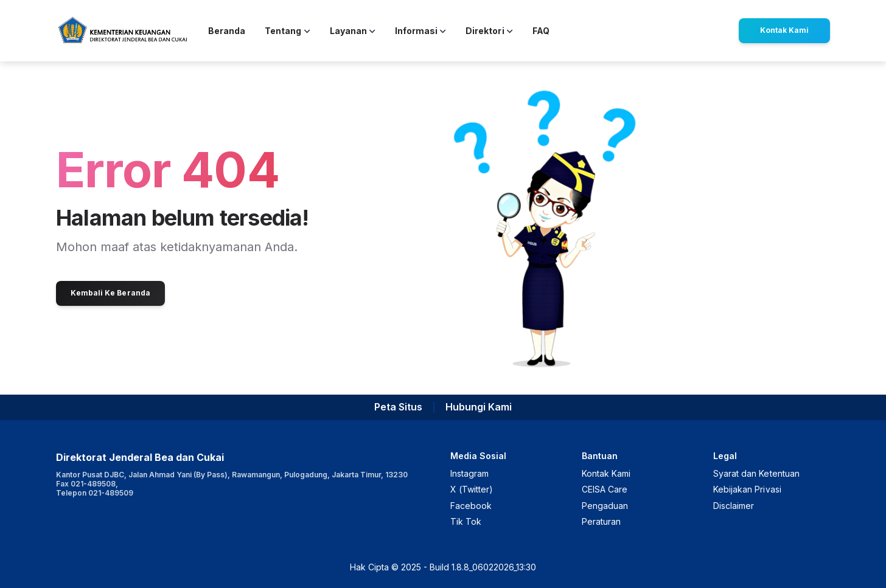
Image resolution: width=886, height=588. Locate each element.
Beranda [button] (227, 31)
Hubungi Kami (479, 407)
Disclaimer (734, 506)
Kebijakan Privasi (747, 489)
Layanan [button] (353, 31)
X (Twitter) (472, 489)
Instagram (469, 473)
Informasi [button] (420, 31)
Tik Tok (466, 521)
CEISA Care (605, 489)
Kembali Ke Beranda (110, 293)
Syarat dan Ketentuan (756, 473)
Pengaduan (605, 506)
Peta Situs (398, 407)
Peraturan (601, 521)
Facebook (471, 506)
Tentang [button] (287, 31)
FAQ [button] (541, 31)
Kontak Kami (784, 30)
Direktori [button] (489, 31)
